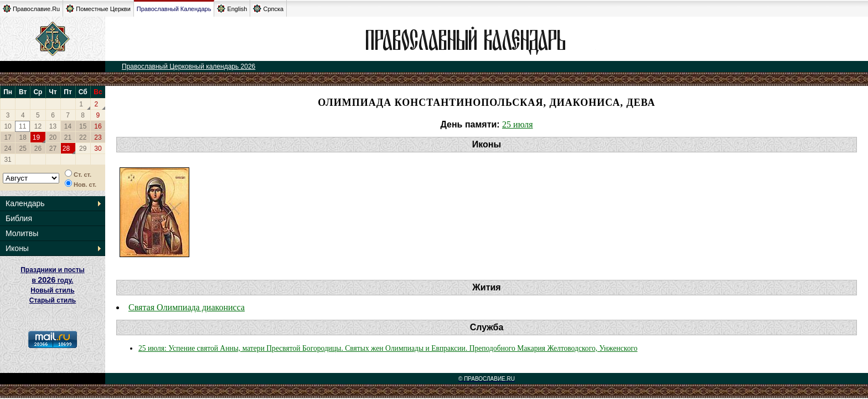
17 (7, 137)
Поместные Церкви (98, 9)
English (232, 9)
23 (98, 137)
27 (53, 149)
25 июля (517, 124)
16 (98, 126)
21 (68, 137)
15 (83, 126)
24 (7, 149)
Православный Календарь (174, 9)
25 (23, 149)
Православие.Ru (31, 9)
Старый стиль (53, 300)
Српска (268, 9)
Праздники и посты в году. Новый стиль (53, 280)
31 (7, 160)
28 (66, 149)
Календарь (25, 203)
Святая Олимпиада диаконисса (187, 307)
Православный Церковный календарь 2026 (188, 66)
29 (83, 149)
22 (83, 137)
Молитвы (22, 233)
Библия (19, 218)
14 (68, 126)
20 (53, 137)
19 (36, 137)
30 (98, 149)
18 (23, 137)
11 (22, 126)
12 (38, 126)
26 (38, 149)
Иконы (17, 248)
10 (7, 126)
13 (53, 126)
